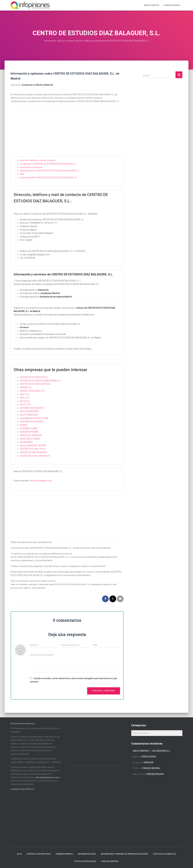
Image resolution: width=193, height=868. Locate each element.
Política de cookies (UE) (164, 854)
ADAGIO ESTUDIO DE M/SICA (33, 452)
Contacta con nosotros (39, 854)
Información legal (87, 854)
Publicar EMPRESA (110, 861)
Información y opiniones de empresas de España (125, 854)
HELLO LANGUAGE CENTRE (33, 446)
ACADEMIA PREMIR (29, 432)
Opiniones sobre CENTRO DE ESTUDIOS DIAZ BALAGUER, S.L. (49, 178)
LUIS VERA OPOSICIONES (32, 422)
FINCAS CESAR (149, 757)
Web (22, 174)
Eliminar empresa (64, 854)
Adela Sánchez (141, 751)
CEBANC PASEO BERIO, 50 (32, 391)
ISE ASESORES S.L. (161, 751)
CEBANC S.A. (26, 387)
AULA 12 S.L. (26, 404)
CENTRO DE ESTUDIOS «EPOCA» (35, 384)
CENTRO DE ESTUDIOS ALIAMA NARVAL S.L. (41, 381)
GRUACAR (149, 762)
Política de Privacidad (85, 861)
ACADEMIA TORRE (28, 428)
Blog (19, 854)
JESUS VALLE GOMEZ (30, 439)
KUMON (24, 425)
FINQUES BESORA (151, 768)
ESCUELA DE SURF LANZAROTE (35, 456)
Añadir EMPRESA (152, 5)
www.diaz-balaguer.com (41, 481)
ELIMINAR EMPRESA (172, 5)
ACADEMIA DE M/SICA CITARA (34, 418)
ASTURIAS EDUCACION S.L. (33, 408)
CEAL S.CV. (25, 398)
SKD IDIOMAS (26, 442)
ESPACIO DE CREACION (31, 435)
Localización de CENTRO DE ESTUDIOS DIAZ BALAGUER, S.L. (48, 164)
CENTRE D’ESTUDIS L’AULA (33, 449)
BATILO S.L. (25, 401)
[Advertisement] (67, 134)
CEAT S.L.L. (25, 394)
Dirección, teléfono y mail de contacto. (38, 160)
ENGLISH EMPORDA (29, 411)
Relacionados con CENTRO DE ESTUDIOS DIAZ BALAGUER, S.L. (50, 171)
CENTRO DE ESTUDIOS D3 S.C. (34, 377)
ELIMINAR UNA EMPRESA (23, 789)
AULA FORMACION (29, 415)
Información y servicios (31, 167)
